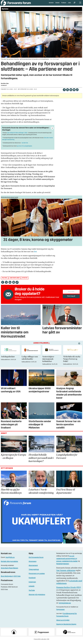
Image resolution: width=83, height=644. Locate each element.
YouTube (32, 593)
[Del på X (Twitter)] (67, 92)
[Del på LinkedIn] (71, 92)
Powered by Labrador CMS (41, 642)
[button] (79, 346)
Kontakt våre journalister (9, 564)
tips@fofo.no (10, 560)
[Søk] (74, 4)
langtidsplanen (15, 280)
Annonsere (33, 564)
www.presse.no (65, 605)
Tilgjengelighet (34, 572)
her (35, 254)
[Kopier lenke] (77, 92)
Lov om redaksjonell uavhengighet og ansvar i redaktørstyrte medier (67, 561)
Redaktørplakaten (63, 566)
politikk (5, 280)
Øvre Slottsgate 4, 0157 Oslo (11, 579)
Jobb (69, 4)
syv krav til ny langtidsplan (24, 148)
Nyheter (51, 4)
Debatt (57, 4)
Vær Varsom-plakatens (66, 573)
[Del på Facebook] (64, 92)
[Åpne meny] (80, 4)
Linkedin (32, 589)
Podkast (64, 4)
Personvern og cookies (37, 576)
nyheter (25, 280)
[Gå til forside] (16, 4)
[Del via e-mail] (74, 92)
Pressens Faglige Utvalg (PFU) (69, 590)
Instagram (32, 584)
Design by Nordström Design (66, 627)
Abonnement (33, 568)
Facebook (32, 580)
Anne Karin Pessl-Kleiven (9, 571)
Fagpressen (60, 612)
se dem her (25, 145)
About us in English (63, 623)
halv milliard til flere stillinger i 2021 (17, 135)
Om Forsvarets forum (36, 560)
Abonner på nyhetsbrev (37, 597)
